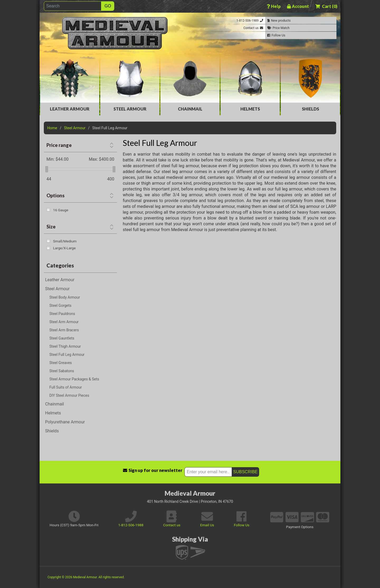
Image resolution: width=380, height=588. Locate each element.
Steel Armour (130, 109)
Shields (310, 109)
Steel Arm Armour (64, 322)
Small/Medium (65, 241)
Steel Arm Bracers (64, 330)
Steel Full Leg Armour (67, 355)
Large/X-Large (64, 248)
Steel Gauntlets (62, 338)
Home (52, 128)
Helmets (250, 109)
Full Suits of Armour (66, 387)
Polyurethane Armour (65, 422)
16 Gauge (61, 210)
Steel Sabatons (62, 371)
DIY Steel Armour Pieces (69, 395)
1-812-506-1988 (131, 525)
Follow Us (242, 525)
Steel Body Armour (65, 297)
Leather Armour (70, 109)
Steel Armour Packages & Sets (74, 379)
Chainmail (190, 109)
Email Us (207, 525)
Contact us (172, 525)
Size (51, 227)
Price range (59, 145)
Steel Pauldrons (62, 314)
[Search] (73, 6)
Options (56, 195)
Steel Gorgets (60, 305)
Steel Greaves (61, 363)
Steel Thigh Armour (65, 346)
